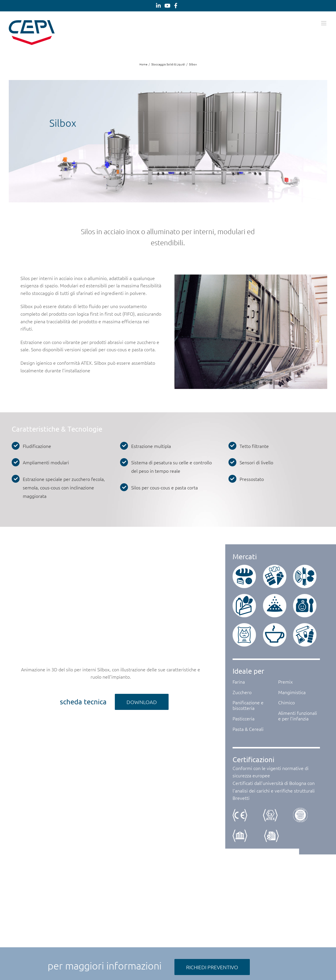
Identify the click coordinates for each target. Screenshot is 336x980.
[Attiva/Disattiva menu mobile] (324, 23)
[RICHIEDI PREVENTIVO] (212, 967)
